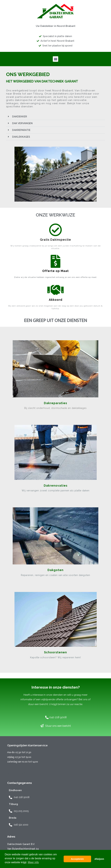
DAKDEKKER (20, 117)
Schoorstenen (55, 652)
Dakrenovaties (56, 486)
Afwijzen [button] (99, 859)
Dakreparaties (55, 403)
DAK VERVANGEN (22, 123)
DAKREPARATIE (21, 130)
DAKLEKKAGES (21, 137)
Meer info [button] (33, 862)
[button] (55, 59)
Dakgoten (55, 570)
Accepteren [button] (77, 859)
